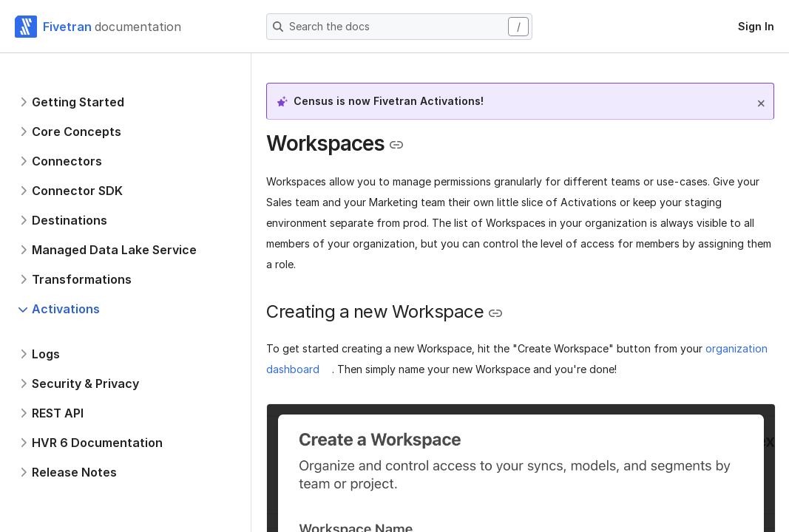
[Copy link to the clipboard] (396, 145)
